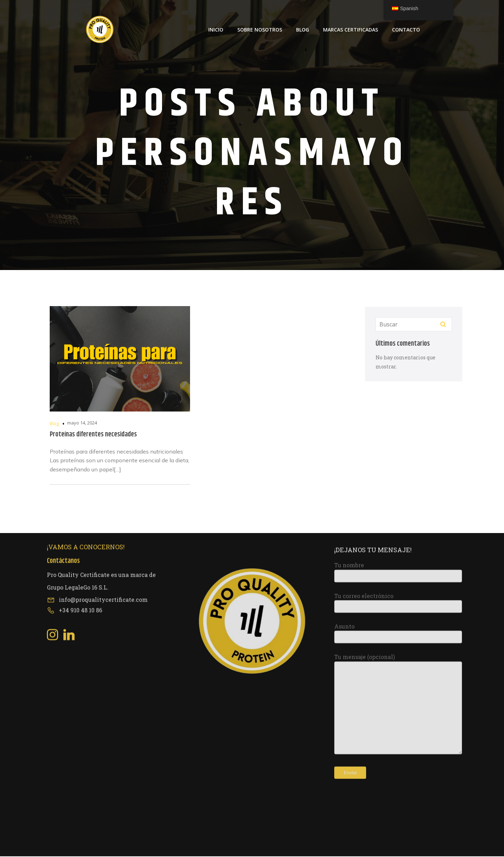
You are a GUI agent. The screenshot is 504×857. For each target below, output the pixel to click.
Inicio (216, 30)
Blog (303, 30)
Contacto (406, 30)
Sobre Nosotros (260, 30)
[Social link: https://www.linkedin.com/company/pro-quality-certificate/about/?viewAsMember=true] (72, 514)
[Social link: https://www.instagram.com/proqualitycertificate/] (55, 514)
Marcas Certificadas (351, 30)
